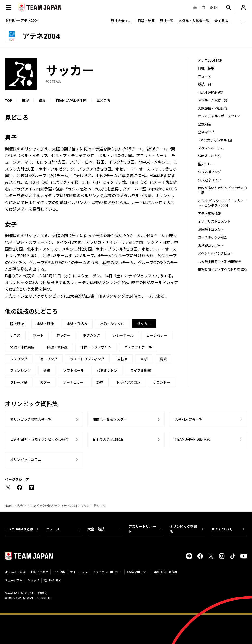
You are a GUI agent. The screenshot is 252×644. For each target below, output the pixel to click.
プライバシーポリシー (107, 572)
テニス (15, 335)
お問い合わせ (39, 572)
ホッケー (63, 335)
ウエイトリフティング (87, 359)
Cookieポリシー (138, 572)
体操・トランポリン (96, 347)
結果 (42, 100)
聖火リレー (206, 164)
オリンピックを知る (186, 529)
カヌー (45, 382)
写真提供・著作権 (166, 572)
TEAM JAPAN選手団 (71, 100)
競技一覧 (167, 21)
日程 (25, 100)
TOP (8, 100)
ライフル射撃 (141, 370)
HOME (9, 506)
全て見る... (223, 21)
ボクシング (92, 335)
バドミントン (107, 370)
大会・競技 (104, 529)
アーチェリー (73, 382)
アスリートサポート (145, 529)
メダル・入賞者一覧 (194, 21)
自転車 (122, 359)
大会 (20, 506)
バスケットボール (138, 347)
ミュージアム (14, 580)
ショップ (33, 580)
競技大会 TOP (122, 21)
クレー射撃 (19, 382)
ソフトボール (74, 370)
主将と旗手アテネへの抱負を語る (222, 269)
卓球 (144, 359)
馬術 (163, 359)
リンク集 (59, 572)
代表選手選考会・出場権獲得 (219, 261)
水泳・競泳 (45, 324)
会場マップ (206, 132)
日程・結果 (146, 21)
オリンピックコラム (26, 459)
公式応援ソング (209, 172)
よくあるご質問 (15, 572)
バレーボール (123, 335)
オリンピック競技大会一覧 (31, 419)
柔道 (47, 370)
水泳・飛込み (77, 324)
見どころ (103, 100)
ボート (38, 335)
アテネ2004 (69, 506)
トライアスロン (128, 382)
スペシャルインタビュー (216, 253)
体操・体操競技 (22, 347)
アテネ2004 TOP (210, 60)
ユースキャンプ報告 (213, 237)
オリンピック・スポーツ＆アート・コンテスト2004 (222, 203)
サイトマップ (79, 572)
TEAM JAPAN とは (22, 529)
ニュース (204, 76)
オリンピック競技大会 (42, 506)
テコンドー (162, 382)
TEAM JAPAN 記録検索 (192, 439)
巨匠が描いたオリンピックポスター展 (222, 190)
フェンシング (20, 370)
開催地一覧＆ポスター (110, 419)
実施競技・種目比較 (213, 108)
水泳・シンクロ (112, 324)
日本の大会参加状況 (108, 439)
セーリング (49, 359)
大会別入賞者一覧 (189, 419)
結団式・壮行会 (209, 156)
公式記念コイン (209, 180)
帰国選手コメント (211, 229)
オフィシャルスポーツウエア (219, 116)
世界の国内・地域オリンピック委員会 (39, 439)
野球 (100, 382)
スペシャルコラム (211, 148)
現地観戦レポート (211, 245)
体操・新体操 (57, 347)
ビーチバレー (157, 335)
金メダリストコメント (214, 222)
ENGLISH (55, 580)
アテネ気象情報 (209, 213)
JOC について (228, 529)
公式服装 (204, 124)
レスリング (19, 359)
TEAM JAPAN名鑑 (211, 92)
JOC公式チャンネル (212, 140)
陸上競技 (17, 324)
